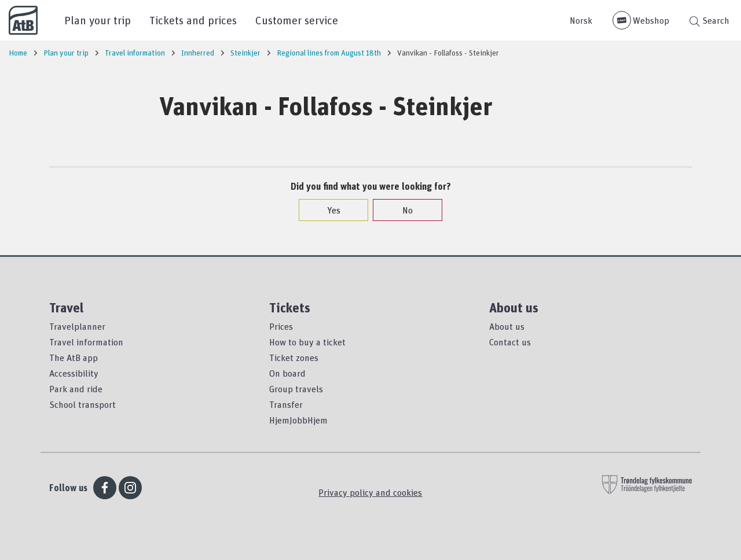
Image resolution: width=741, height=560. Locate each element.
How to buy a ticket (307, 342)
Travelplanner (77, 326)
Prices (281, 326)
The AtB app (74, 358)
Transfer (286, 404)
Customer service (297, 20)
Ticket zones (294, 358)
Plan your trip (98, 20)
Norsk (581, 20)
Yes (328, 210)
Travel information (86, 342)
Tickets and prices (193, 20)
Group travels (296, 389)
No (402, 210)
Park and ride (76, 389)
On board (287, 373)
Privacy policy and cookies (370, 492)
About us (507, 326)
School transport (82, 404)
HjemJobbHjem (298, 420)
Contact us (510, 342)
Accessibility (74, 373)
